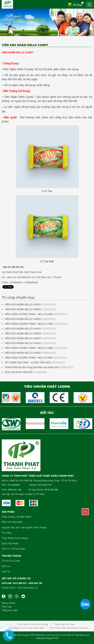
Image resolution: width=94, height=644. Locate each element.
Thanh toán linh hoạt (64, 624)
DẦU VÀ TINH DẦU (12, 522)
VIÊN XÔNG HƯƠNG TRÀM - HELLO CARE (29, 314)
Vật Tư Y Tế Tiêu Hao (13, 549)
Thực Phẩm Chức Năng (15, 538)
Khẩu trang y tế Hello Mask (17, 516)
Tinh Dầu (7, 532)
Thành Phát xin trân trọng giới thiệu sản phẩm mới (32, 367)
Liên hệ (6, 571)
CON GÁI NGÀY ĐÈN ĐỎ (19, 372)
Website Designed (45, 638)
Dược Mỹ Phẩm (10, 543)
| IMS (56, 638)
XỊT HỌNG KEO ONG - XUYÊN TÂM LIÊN (28, 362)
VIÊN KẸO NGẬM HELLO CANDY (23, 304)
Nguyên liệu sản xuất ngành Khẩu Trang (24, 527)
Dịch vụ (6, 566)
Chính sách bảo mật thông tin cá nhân (69, 628)
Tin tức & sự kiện (11, 560)
